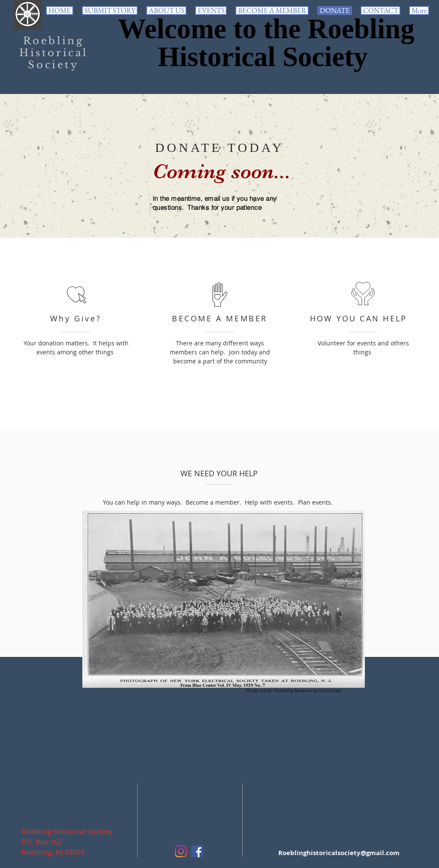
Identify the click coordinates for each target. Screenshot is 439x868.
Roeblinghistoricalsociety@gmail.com (339, 853)
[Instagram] (181, 851)
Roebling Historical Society (54, 53)
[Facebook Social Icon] (197, 851)
